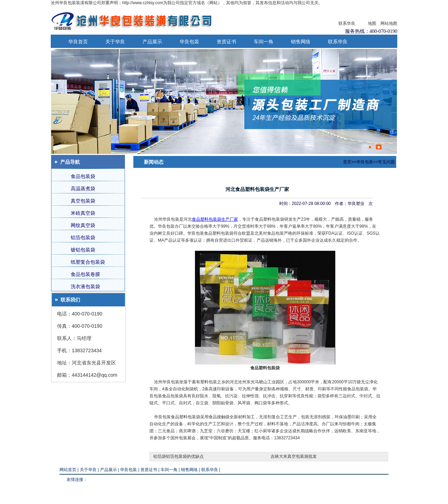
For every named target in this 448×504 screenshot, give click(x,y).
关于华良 (115, 42)
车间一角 (264, 42)
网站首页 (68, 470)
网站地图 (389, 23)
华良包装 (189, 42)
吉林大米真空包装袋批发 (294, 456)
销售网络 (301, 42)
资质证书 (226, 42)
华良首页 (78, 42)
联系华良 (347, 23)
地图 (372, 23)
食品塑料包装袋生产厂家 (215, 219)
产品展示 (152, 42)
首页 (347, 162)
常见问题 (386, 162)
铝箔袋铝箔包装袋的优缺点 (178, 456)
